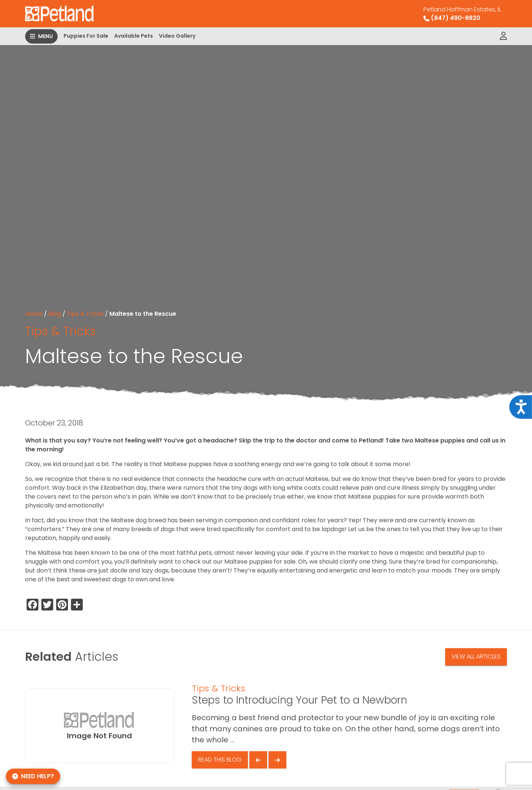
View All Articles (476, 656)
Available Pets (134, 36)
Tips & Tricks (85, 314)
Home (34, 314)
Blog (55, 314)
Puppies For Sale (86, 36)
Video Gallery (177, 36)
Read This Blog (220, 760)
